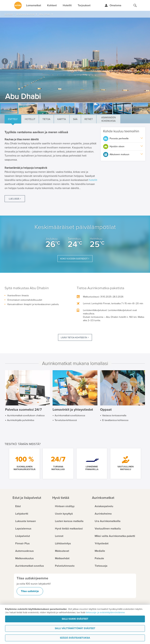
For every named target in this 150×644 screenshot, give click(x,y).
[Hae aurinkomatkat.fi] (135, 5)
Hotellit (30, 119)
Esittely (13, 119)
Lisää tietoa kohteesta (74, 338)
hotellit (93, 180)
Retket (89, 119)
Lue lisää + (15, 199)
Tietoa (46, 119)
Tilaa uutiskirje (30, 591)
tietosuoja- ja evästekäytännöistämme (105, 612)
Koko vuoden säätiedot (74, 259)
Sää (75, 119)
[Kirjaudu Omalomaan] (113, 5)
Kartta (62, 119)
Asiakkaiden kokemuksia (109, 119)
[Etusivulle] (18, 5)
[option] (75, 60)
